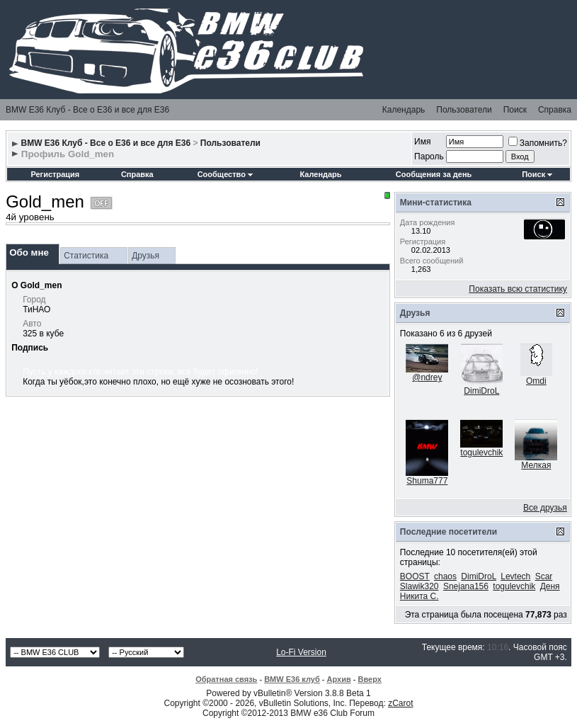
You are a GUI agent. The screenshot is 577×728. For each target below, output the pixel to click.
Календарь (404, 110)
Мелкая (536, 465)
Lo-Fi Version (301, 652)
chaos (445, 576)
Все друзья (545, 508)
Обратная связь (226, 679)
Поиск (515, 110)
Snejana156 (466, 586)
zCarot (400, 703)
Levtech (515, 576)
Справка (555, 110)
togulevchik (481, 453)
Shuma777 (427, 481)
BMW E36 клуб (292, 679)
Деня (550, 586)
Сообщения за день (434, 174)
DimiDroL (481, 391)
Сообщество (225, 174)
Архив (339, 679)
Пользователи (464, 110)
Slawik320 (419, 586)
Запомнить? (538, 143)
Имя (422, 142)
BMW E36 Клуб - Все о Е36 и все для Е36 (87, 110)
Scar (544, 576)
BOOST (415, 576)
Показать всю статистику (518, 289)
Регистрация (55, 174)
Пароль (429, 157)
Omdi (536, 381)
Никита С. (419, 596)
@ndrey (427, 377)
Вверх (369, 679)
